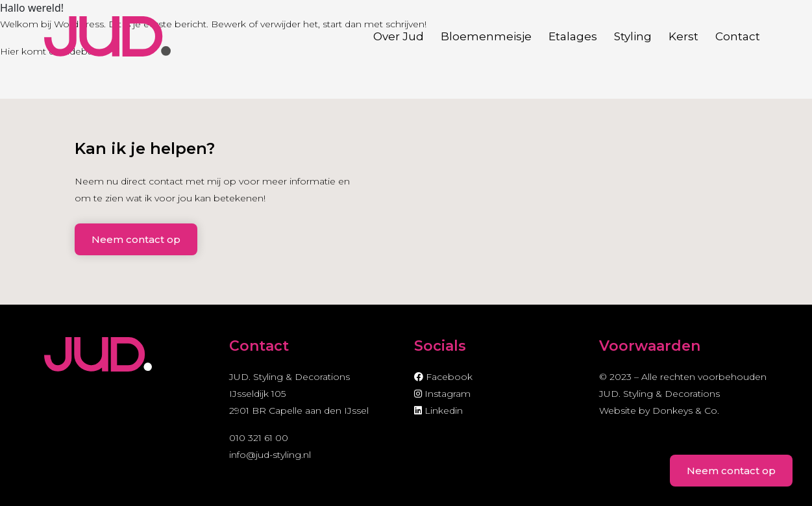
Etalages (573, 36)
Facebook (443, 377)
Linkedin (438, 411)
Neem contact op (136, 239)
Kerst (683, 36)
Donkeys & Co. (686, 411)
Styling (633, 36)
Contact (738, 36)
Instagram (442, 394)
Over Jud (399, 36)
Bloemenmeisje (486, 36)
